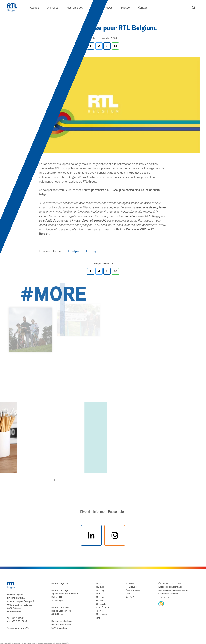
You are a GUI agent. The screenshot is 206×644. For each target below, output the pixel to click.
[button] (194, 8)
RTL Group (89, 251)
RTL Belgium (73, 251)
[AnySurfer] (161, 603)
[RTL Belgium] (14, 7)
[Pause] (54, 480)
